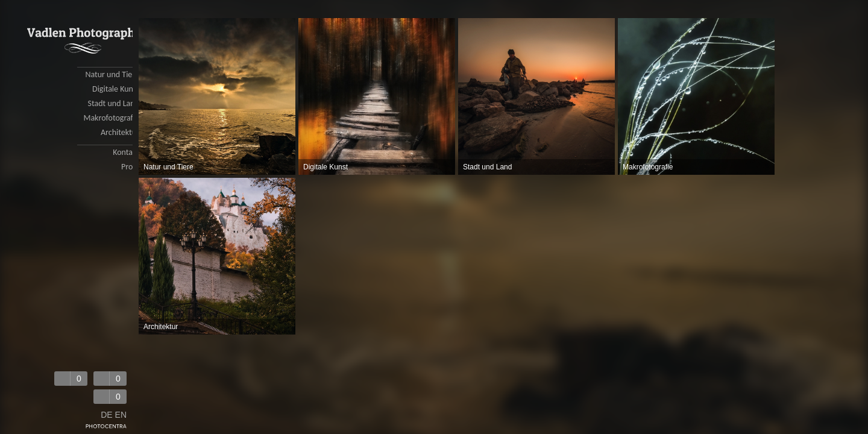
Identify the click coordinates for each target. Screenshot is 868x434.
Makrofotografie (111, 118)
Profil (130, 167)
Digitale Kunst (116, 89)
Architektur (120, 132)
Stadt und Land (114, 103)
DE (106, 415)
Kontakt (126, 152)
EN (121, 415)
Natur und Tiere (112, 74)
